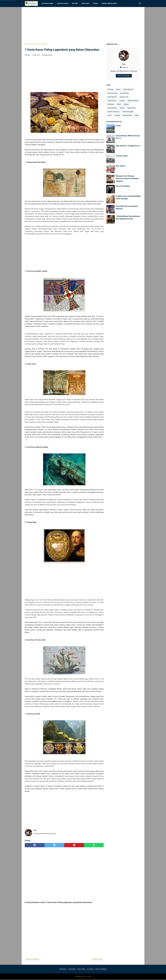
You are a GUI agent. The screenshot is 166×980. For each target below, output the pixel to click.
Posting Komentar (47, 55)
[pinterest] (74, 845)
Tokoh (95, 3)
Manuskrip (111, 104)
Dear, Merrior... (121, 166)
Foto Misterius (124, 93)
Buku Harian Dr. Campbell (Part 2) (128, 146)
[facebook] (35, 845)
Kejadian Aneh (48, 3)
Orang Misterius (112, 108)
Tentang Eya (63, 969)
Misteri (75, 3)
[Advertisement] (83, 25)
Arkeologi (110, 89)
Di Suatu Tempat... (122, 156)
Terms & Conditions (101, 969)
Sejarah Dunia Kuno (113, 112)
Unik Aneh (85, 3)
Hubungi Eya (72, 969)
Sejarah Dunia (63, 3)
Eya (124, 64)
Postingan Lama (97, 959)
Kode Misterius (112, 101)
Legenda (122, 101)
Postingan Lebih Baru (32, 959)
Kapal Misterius (112, 97)
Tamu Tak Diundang (123, 186)
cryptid (136, 115)
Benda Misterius (128, 89)
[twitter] (54, 845)
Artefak (118, 89)
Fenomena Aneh (112, 93)
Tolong (118, 126)
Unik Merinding (127, 115)
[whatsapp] (94, 845)
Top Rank (117, 115)
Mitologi (126, 104)
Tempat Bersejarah (109, 3)
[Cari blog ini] (140, 3)
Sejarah (122, 108)
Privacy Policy (81, 969)
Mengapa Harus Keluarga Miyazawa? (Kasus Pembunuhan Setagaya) (127, 178)
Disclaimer (90, 969)
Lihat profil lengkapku (124, 76)
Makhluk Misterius (133, 101)
